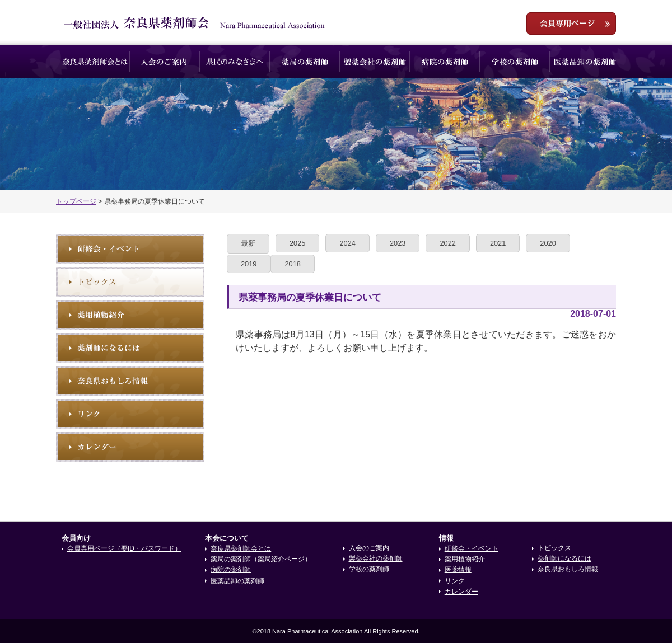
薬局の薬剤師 (305, 62)
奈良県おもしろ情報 (130, 381)
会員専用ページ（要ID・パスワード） (124, 548)
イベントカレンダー (130, 447)
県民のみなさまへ (235, 62)
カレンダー (461, 592)
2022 (447, 243)
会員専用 (571, 24)
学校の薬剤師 (515, 62)
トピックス (130, 282)
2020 (548, 243)
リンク (130, 414)
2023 (398, 243)
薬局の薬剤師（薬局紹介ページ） (261, 559)
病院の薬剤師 (445, 62)
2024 (347, 243)
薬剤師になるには (130, 348)
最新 (248, 243)
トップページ (76, 201)
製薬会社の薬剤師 (375, 62)
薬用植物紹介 (130, 315)
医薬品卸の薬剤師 (585, 62)
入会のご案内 (165, 62)
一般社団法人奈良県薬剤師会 (195, 23)
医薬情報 (458, 570)
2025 (297, 243)
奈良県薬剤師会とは (95, 62)
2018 (292, 264)
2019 (249, 264)
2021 (498, 243)
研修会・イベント (130, 249)
